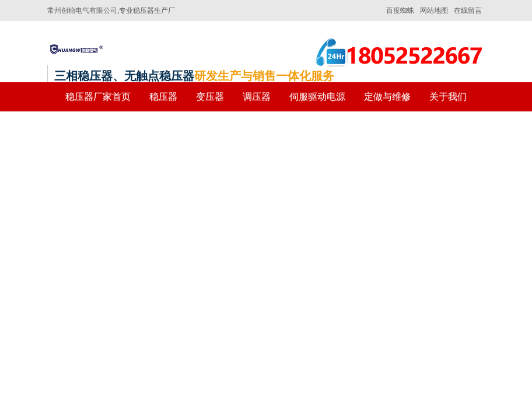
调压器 (257, 97)
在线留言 (468, 10)
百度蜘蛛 (400, 10)
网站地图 (434, 10)
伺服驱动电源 (317, 97)
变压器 (210, 97)
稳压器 (163, 97)
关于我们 (448, 97)
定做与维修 (387, 97)
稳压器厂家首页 (98, 97)
